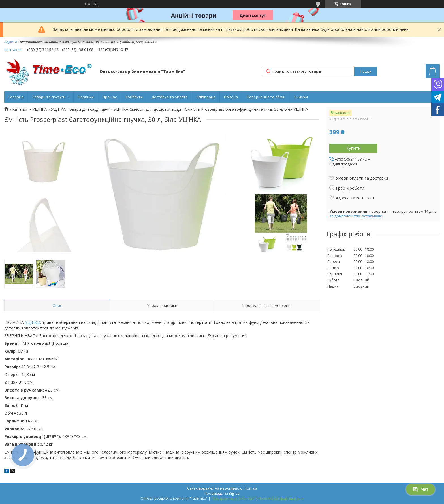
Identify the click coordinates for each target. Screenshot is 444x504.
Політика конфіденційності (281, 498)
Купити (354, 148)
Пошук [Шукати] (366, 71)
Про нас (110, 97)
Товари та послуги (49, 97)
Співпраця (206, 97)
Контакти (134, 97)
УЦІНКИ (33, 322)
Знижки (301, 97)
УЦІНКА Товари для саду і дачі (80, 109)
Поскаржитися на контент (233, 498)
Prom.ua (250, 488)
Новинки (86, 97)
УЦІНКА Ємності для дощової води (147, 109)
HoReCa (231, 97)
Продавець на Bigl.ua (222, 493)
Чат (420, 489)
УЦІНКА (40, 109)
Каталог (20, 109)
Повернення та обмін (266, 97)
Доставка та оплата (170, 97)
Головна (16, 97)
